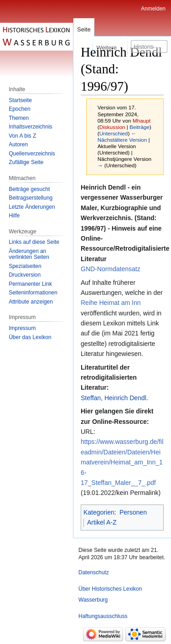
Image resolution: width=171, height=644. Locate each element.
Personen (133, 512)
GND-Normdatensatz (111, 269)
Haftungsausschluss (103, 616)
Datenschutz (94, 572)
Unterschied (114, 133)
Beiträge (140, 127)
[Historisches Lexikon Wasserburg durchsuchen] (149, 46)
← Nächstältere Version (122, 137)
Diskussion (112, 127)
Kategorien (99, 512)
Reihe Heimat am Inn (111, 303)
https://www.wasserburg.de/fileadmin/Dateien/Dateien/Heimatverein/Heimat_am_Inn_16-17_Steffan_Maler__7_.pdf (122, 462)
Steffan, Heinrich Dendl (114, 398)
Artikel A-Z (102, 522)
